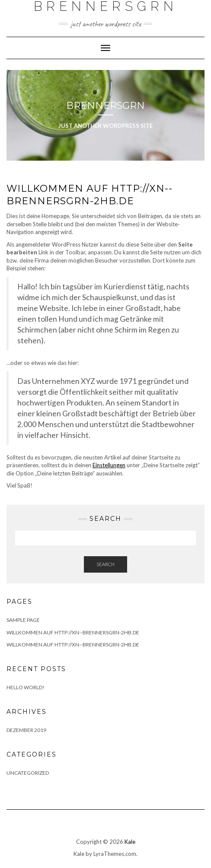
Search (105, 564)
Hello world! (26, 687)
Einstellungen (109, 465)
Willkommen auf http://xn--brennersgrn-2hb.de (73, 632)
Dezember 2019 (26, 730)
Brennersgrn (105, 106)
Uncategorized (28, 773)
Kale (130, 842)
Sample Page (23, 620)
